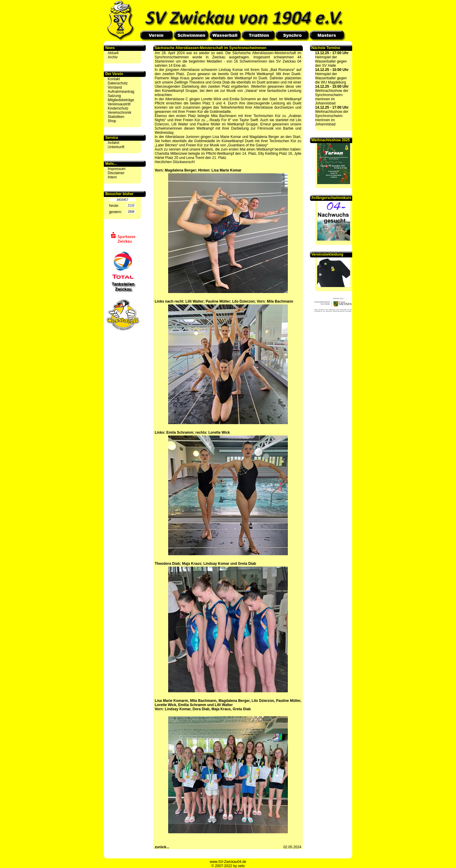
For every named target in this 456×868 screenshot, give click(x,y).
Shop (112, 121)
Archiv (113, 57)
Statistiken (116, 117)
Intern (112, 177)
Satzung (114, 96)
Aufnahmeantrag (121, 92)
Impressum (117, 169)
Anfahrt (114, 143)
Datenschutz (118, 83)
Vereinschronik (120, 113)
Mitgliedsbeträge (121, 100)
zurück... (162, 847)
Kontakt (114, 79)
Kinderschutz (118, 108)
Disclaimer (116, 173)
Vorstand (115, 87)
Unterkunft (116, 147)
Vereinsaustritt (119, 104)
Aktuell (113, 53)
